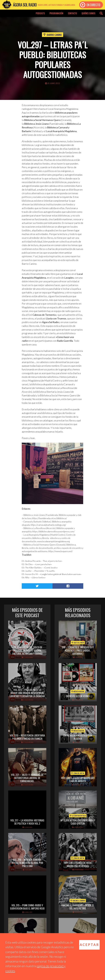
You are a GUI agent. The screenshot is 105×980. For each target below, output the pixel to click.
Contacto (72, 13)
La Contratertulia (78, 816)
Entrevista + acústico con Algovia (78, 737)
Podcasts (40, 13)
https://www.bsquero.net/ (60, 551)
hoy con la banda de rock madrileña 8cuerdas (78, 864)
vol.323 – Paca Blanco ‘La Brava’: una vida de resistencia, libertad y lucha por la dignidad (27, 693)
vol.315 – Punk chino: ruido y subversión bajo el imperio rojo (27, 907)
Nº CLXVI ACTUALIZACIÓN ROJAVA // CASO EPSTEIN (78, 822)
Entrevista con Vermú (78, 696)
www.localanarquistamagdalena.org (53, 541)
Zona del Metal (78, 773)
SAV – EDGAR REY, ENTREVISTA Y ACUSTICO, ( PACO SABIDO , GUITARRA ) (78, 650)
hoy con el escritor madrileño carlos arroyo (78, 779)
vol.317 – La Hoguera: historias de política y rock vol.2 (27, 822)
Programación (56, 13)
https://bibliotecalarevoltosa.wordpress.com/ (53, 531)
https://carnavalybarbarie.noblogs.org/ (48, 525)
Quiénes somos (88, 13)
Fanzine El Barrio (78, 901)
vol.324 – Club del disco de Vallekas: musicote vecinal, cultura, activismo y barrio (27, 650)
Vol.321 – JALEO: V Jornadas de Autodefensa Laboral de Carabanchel (27, 778)
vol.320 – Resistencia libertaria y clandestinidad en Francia (27, 737)
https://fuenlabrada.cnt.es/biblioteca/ (49, 518)
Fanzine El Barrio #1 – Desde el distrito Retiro (78, 907)
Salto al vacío (78, 643)
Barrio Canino (54, 35)
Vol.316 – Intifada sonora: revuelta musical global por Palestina (27, 863)
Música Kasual (78, 691)
